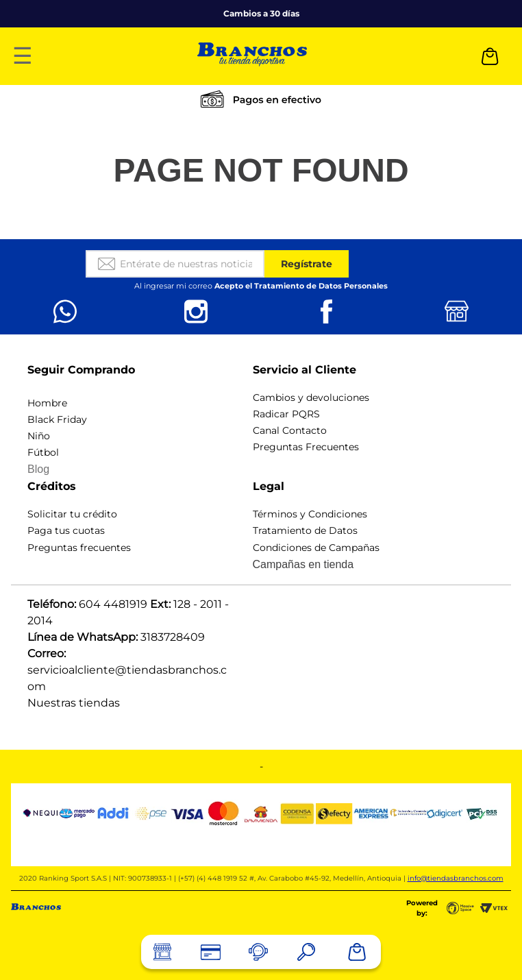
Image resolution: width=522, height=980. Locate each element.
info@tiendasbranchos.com (456, 878)
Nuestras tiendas (74, 703)
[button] (306, 952)
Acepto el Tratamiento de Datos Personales (301, 286)
